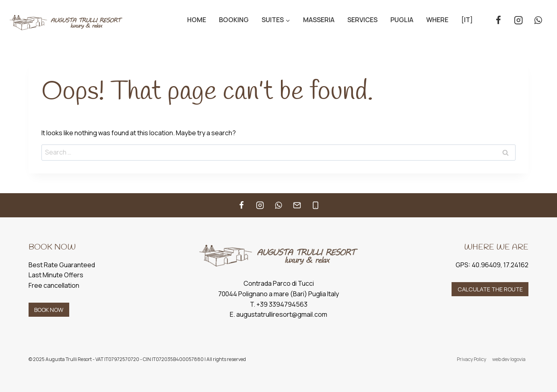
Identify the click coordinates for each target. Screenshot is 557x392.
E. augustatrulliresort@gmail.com (278, 314)
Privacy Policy (471, 359)
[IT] (467, 20)
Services (362, 20)
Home (197, 20)
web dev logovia (509, 359)
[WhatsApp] (538, 20)
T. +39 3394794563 (279, 304)
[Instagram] (518, 20)
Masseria (319, 20)
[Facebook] (498, 20)
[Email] (297, 205)
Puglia (402, 20)
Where (437, 20)
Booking (234, 20)
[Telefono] (316, 205)
